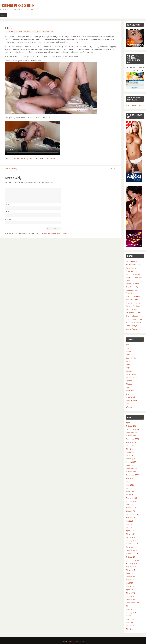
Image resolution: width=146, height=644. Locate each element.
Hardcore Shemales (134, 296)
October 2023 (131, 436)
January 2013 (131, 613)
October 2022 (131, 472)
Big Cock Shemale (133, 274)
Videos (129, 404)
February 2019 (132, 563)
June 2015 (130, 586)
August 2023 (131, 442)
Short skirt (130, 394)
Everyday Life (131, 358)
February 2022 (132, 498)
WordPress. (81, 641)
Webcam (130, 407)
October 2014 (131, 599)
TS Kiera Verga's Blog (17, 6)
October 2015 (131, 577)
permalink (51, 159)
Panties (129, 381)
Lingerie (129, 371)
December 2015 (132, 573)
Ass (15, 159)
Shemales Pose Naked (135, 323)
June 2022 (130, 485)
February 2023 (132, 459)
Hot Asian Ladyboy (133, 300)
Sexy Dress (130, 391)
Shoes (32, 159)
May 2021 (130, 527)
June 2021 (130, 524)
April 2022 (130, 491)
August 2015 (131, 580)
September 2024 (132, 429)
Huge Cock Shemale (134, 303)
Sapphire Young (132, 309)
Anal (128, 345)
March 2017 (131, 570)
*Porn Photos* (132, 261)
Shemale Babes (132, 316)
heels (23, 159)
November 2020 (132, 547)
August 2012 (131, 619)
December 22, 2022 (23, 32)
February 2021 (132, 537)
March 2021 (131, 534)
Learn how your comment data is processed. (52, 234)
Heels (34, 32)
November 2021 (132, 508)
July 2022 (130, 482)
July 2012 (130, 622)
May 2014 (130, 606)
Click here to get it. (71, 42)
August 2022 (131, 478)
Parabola (72, 641)
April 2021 (130, 531)
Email (8, 212)
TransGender (131, 397)
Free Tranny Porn (133, 287)
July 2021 (130, 521)
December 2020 (132, 544)
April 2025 (130, 423)
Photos (129, 384)
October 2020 (131, 550)
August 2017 (131, 567)
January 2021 (131, 541)
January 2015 (131, 596)
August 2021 (131, 518)
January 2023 (131, 462)
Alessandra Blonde (133, 265)
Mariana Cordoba (133, 306)
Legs (39, 32)
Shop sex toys (131, 326)
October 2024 (131, 426)
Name (8, 204)
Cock (128, 355)
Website (8, 219)
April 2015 (130, 590)
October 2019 (131, 557)
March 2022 (131, 495)
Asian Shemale (132, 268)
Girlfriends (130, 361)
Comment (9, 186)
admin (11, 32)
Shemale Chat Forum (134, 319)
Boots (19, 159)
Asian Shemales (132, 271)
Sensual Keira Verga (133, 105)
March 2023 (131, 455)
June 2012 (130, 626)
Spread (113, 169)
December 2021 (132, 505)
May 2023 (130, 449)
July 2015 (130, 583)
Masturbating (48, 32)
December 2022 (132, 465)
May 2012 (130, 629)
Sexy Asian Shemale (134, 313)
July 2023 (130, 446)
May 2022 (130, 488)
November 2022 (132, 469)
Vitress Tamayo (132, 329)
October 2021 (131, 511)
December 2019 (132, 554)
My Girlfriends (132, 378)
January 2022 (131, 501)
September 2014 (132, 603)
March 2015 (131, 593)
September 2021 (132, 514)
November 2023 (132, 433)
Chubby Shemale (133, 284)
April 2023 (130, 452)
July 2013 (130, 609)
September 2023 (132, 439)
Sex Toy (129, 387)
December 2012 (132, 616)
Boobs (129, 351)
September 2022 (132, 475)
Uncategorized (132, 400)
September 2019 (132, 560)
